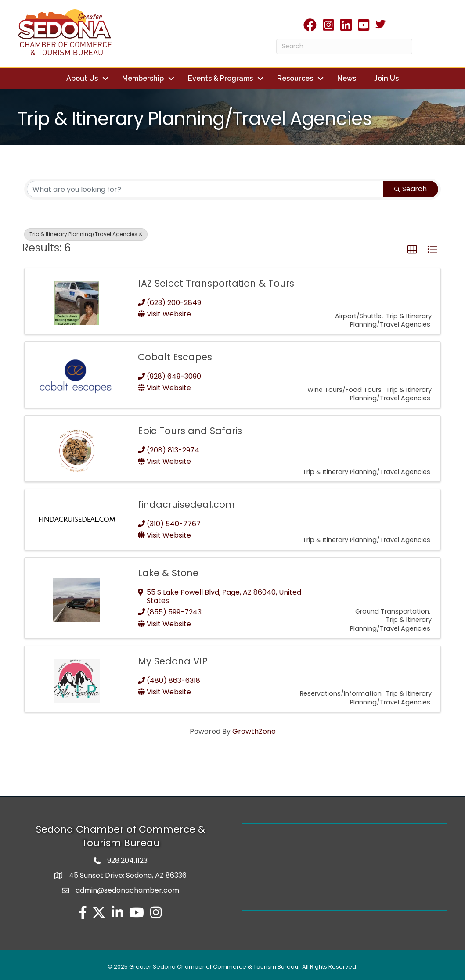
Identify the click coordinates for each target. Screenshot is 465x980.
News (347, 78)
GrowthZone (254, 731)
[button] (412, 250)
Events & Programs (220, 78)
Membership (143, 78)
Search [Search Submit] (411, 189)
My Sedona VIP (173, 661)
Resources (295, 78)
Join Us (386, 78)
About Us (82, 78)
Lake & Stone (168, 573)
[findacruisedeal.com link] (77, 520)
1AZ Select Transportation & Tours (216, 283)
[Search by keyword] (205, 189)
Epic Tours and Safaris (190, 431)
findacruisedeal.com (186, 504)
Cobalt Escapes (175, 357)
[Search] (344, 47)
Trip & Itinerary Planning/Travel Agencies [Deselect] (86, 234)
